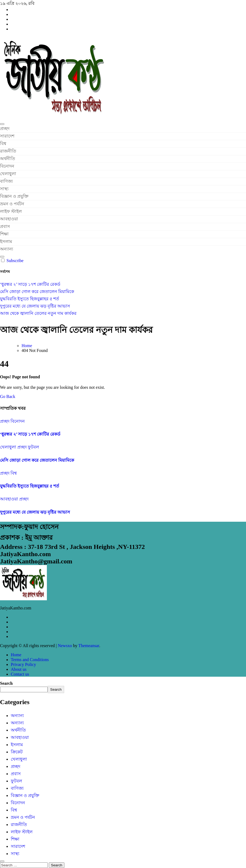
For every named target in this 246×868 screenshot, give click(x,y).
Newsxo (65, 646)
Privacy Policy (23, 664)
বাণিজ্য (6, 181)
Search (6, 683)
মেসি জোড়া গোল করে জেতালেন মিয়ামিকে (37, 460)
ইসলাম (6, 241)
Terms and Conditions (30, 660)
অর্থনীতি (8, 159)
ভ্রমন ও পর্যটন (12, 204)
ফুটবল (33, 447)
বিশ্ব (3, 144)
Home (16, 655)
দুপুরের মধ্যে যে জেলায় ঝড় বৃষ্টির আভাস (35, 512)
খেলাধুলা (8, 174)
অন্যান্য (7, 249)
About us (19, 669)
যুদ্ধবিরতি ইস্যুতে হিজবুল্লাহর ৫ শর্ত (30, 486)
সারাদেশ (7, 136)
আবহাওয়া (9, 219)
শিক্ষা (4, 234)
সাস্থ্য (4, 189)
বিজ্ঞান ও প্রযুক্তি (14, 196)
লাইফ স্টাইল (11, 211)
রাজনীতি (8, 151)
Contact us (20, 674)
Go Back (8, 396)
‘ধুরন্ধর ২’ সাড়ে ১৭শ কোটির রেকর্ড (30, 434)
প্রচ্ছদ (5, 128)
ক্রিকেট (17, 752)
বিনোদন (7, 166)
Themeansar (89, 646)
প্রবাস (5, 226)
